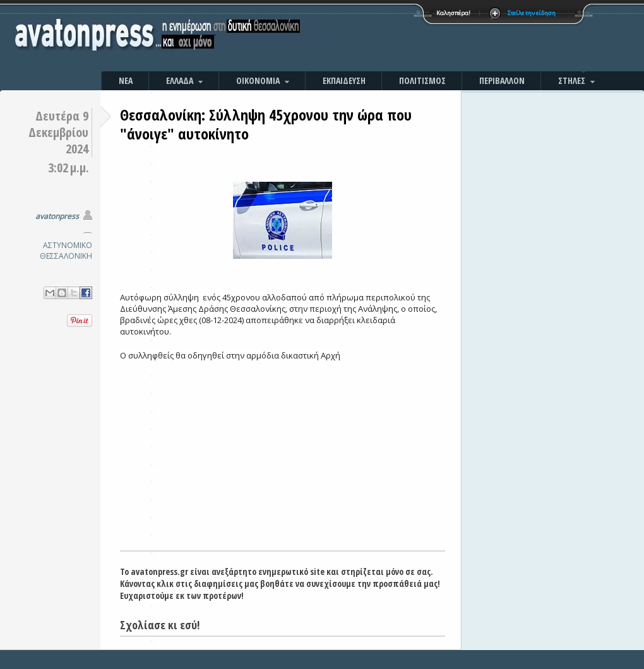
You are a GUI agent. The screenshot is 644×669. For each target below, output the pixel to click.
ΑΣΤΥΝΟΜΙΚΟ (68, 245)
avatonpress (57, 216)
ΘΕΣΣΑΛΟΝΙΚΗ (66, 256)
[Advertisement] (458, 38)
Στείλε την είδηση (532, 13)
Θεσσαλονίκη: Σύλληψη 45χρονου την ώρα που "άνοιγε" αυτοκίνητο (266, 124)
